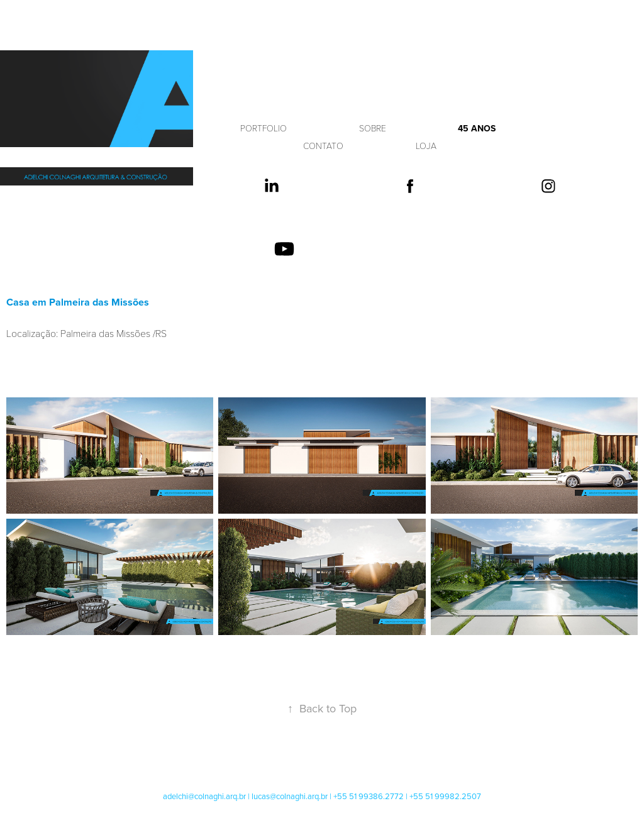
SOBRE (373, 128)
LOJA (426, 146)
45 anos (477, 128)
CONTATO (323, 146)
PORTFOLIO (264, 128)
